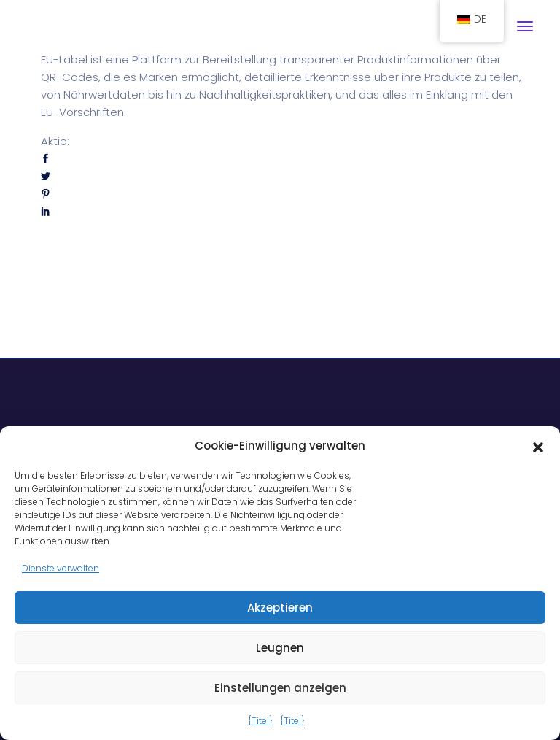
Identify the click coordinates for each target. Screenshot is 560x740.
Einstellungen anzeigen (280, 688)
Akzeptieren (280, 608)
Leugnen (280, 648)
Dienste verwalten (61, 568)
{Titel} (260, 721)
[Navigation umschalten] (525, 26)
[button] (538, 446)
